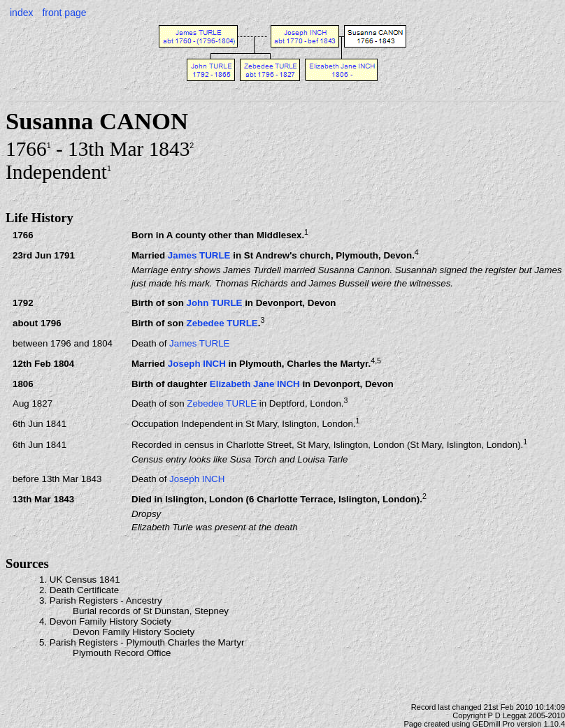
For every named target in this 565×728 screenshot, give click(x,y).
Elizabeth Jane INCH (255, 384)
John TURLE (214, 303)
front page (64, 13)
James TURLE (199, 255)
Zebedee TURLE (222, 323)
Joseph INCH (197, 364)
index (21, 13)
